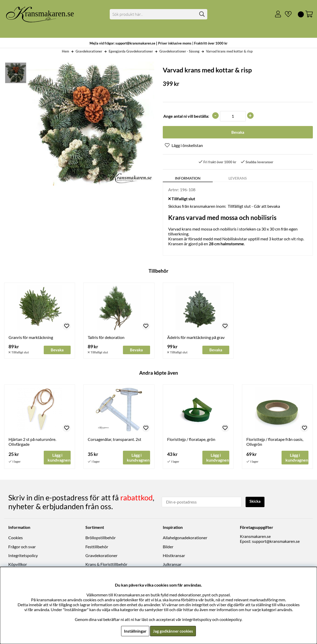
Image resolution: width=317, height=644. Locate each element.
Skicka (256, 502)
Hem (65, 51)
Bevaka (238, 133)
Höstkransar (174, 556)
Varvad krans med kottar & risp (229, 51)
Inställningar (135, 631)
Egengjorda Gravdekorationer (131, 51)
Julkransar (172, 565)
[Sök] (158, 14)
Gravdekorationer (89, 51)
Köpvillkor (18, 565)
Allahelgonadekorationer (185, 538)
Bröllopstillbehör (101, 538)
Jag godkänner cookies (173, 631)
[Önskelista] (286, 14)
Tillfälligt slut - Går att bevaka (254, 207)
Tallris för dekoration (106, 338)
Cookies (16, 538)
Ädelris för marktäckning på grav (196, 338)
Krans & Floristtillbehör (106, 565)
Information (188, 179)
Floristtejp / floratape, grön (191, 440)
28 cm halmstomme (226, 244)
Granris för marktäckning (31, 338)
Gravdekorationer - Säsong (179, 51)
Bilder (168, 547)
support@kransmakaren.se (276, 542)
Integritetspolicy (23, 556)
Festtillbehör (97, 547)
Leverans (238, 179)
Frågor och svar (22, 547)
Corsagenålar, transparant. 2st (115, 440)
